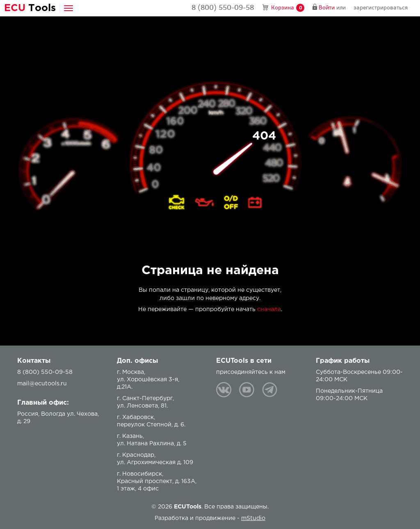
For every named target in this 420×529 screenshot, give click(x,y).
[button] (68, 8)
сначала (269, 309)
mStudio (253, 518)
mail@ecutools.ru (42, 384)
